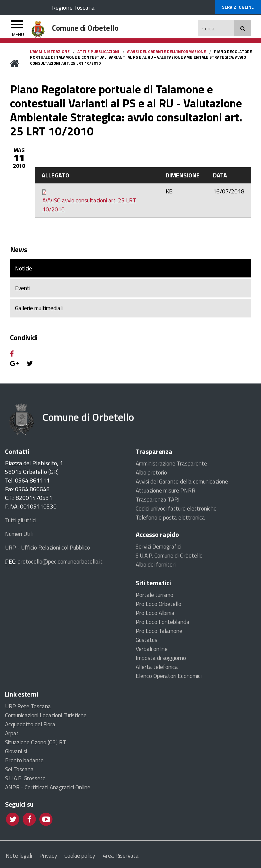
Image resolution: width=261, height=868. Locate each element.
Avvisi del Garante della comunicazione (185, 483)
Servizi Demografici (160, 548)
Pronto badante (25, 762)
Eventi (23, 290)
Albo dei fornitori (157, 566)
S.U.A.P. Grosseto (26, 780)
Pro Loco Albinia (156, 615)
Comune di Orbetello (93, 421)
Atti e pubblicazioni (98, 53)
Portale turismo (156, 597)
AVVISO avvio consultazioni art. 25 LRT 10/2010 (91, 206)
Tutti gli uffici (22, 523)
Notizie (24, 270)
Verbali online (153, 651)
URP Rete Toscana (28, 708)
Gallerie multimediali (41, 310)
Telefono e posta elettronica (171, 519)
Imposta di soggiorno (162, 660)
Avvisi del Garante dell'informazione (166, 53)
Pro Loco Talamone (160, 633)
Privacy (54, 858)
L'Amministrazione (50, 53)
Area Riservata (136, 858)
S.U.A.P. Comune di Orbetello (171, 557)
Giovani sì (17, 753)
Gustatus (147, 642)
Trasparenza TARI (158, 501)
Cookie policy (90, 858)
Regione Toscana (75, 7)
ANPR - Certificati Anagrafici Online (50, 789)
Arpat (12, 735)
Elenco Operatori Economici (170, 678)
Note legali (19, 858)
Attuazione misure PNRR (167, 492)
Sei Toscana (20, 771)
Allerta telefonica (158, 669)
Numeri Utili (20, 536)
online (238, 7)
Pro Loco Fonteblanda (163, 624)
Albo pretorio (152, 474)
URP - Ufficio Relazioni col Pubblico (49, 550)
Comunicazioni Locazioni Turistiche (48, 717)
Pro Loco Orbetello (159, 606)
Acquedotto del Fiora (31, 726)
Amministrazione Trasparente (174, 465)
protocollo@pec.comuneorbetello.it (62, 564)
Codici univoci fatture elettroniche (178, 510)
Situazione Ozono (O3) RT (37, 744)
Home (14, 65)
